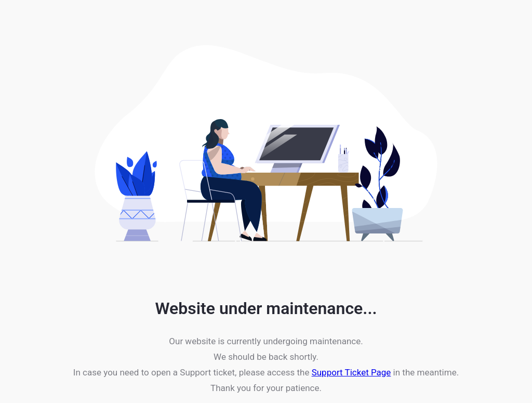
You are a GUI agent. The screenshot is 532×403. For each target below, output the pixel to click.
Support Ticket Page (351, 372)
